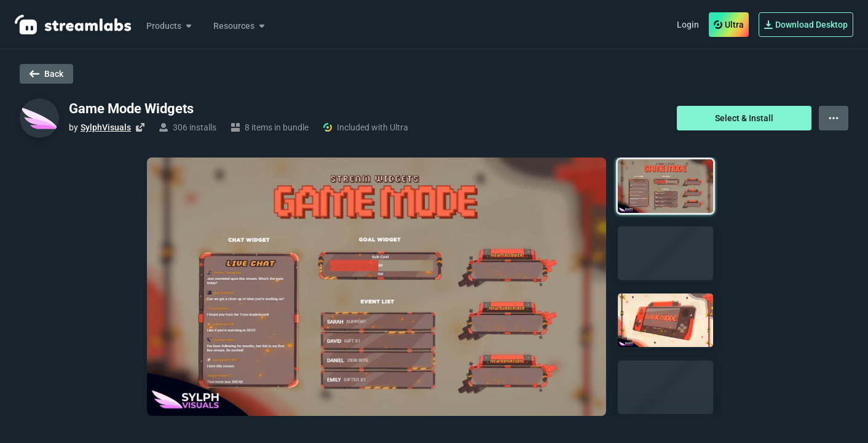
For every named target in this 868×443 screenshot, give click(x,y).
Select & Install (744, 118)
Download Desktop (806, 25)
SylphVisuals (106, 127)
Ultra (729, 25)
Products (170, 26)
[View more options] (834, 118)
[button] (665, 186)
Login (688, 25)
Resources (240, 26)
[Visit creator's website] (140, 127)
